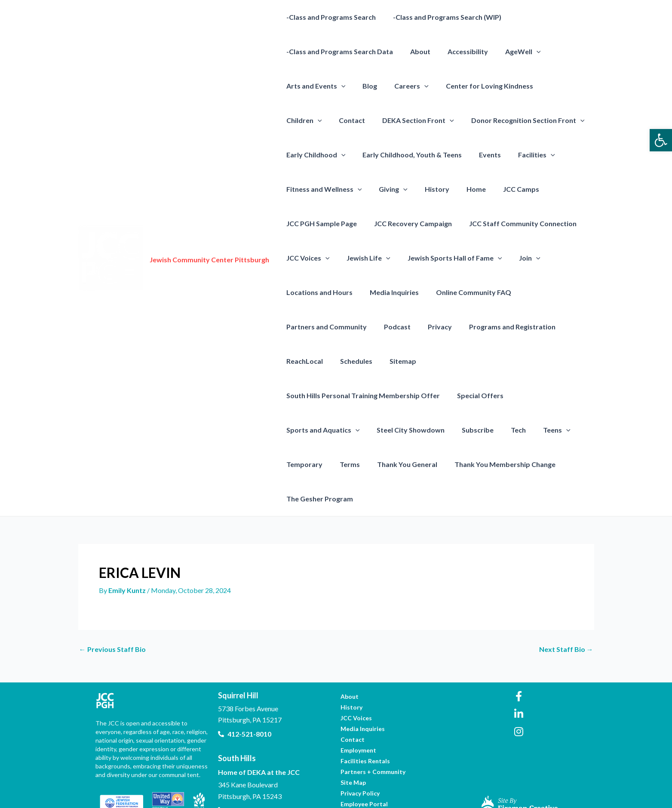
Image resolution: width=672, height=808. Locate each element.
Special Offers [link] (308, 395)
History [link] (428, 189)
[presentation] (525, 52)
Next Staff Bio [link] (566, 615)
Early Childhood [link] (314, 155)
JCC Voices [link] (306, 258)
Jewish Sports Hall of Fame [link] (446, 258)
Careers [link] (403, 86)
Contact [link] (298, 120)
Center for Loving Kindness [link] (477, 86)
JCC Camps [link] (506, 189)
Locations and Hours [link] (318, 292)
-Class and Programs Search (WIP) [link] (442, 17)
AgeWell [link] (511, 52)
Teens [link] (298, 430)
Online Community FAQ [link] (465, 292)
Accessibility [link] (459, 51)
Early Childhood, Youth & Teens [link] (407, 155)
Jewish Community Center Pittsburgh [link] (209, 242)
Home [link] (464, 189)
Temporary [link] (344, 430)
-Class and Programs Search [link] (329, 17)
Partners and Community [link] (325, 327)
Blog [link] (365, 86)
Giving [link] (388, 189)
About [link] (415, 51)
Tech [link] (566, 395)
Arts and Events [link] (314, 86)
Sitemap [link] (394, 361)
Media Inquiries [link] (389, 292)
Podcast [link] (392, 327)
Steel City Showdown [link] (466, 395)
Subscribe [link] (529, 395)
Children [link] (553, 86)
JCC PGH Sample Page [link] (320, 223)
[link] (661, 140)
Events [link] (481, 155)
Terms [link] (385, 430)
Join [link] (518, 258)
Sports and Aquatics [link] (382, 396)
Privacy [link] (431, 327)
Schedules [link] (351, 361)
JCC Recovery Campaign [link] (408, 223)
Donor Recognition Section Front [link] (466, 120)
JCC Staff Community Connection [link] (514, 223)
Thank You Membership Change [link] (534, 430)
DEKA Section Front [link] (361, 120)
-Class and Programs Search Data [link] (338, 51)
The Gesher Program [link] (318, 464)
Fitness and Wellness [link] (322, 189)
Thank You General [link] (439, 430)
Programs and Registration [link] (500, 327)
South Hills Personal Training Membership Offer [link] (498, 361)
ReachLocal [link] (303, 361)
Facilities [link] (525, 155)
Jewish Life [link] (363, 258)
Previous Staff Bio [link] (112, 615)
